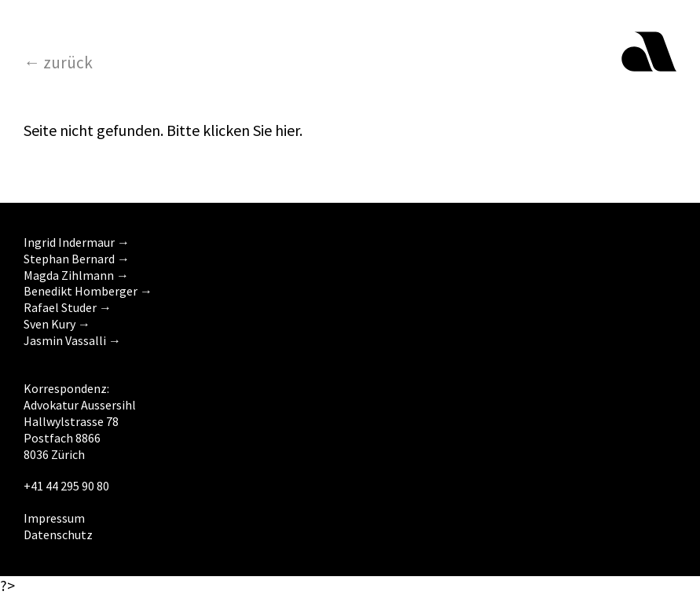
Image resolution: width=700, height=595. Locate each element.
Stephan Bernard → (77, 259)
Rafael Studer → (68, 307)
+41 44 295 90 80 (66, 486)
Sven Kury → (57, 324)
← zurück (58, 63)
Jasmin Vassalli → (72, 340)
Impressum (54, 518)
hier (287, 130)
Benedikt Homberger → (88, 291)
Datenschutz (58, 534)
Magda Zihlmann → (76, 275)
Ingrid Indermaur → (77, 242)
